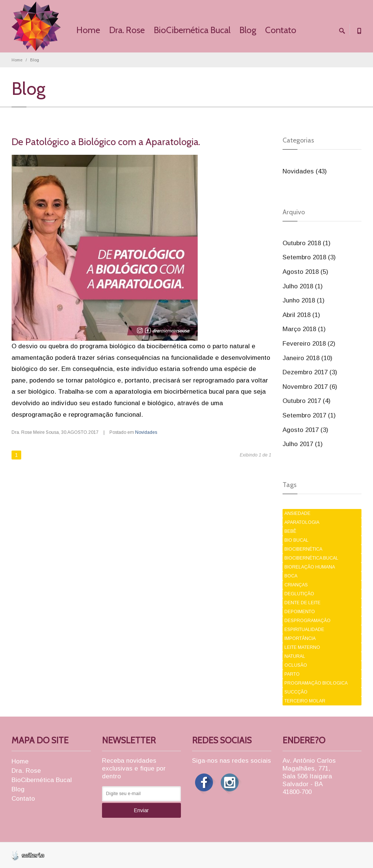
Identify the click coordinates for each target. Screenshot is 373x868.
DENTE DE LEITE (302, 603)
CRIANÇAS (296, 585)
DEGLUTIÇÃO (299, 594)
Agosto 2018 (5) (305, 272)
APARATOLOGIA (302, 522)
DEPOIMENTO (300, 612)
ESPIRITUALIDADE (304, 630)
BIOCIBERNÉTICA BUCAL (311, 558)
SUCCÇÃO (296, 692)
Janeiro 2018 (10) (307, 358)
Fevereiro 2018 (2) (309, 344)
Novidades (146, 432)
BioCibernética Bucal (192, 30)
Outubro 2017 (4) (307, 401)
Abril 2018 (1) (301, 315)
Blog (248, 30)
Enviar (141, 810)
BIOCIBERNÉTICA (303, 549)
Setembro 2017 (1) (309, 415)
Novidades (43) (305, 171)
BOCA (291, 576)
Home (88, 30)
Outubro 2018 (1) (307, 243)
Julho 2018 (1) (303, 286)
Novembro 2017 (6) (310, 387)
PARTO (292, 674)
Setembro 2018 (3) (309, 257)
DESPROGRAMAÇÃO (307, 621)
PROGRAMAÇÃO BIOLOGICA (316, 683)
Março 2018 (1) (304, 329)
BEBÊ (290, 531)
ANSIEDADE (297, 513)
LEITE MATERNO (302, 647)
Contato (281, 30)
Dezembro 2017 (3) (310, 372)
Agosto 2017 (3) (305, 430)
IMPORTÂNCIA (300, 638)
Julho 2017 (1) (303, 444)
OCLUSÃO (296, 665)
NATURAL (295, 656)
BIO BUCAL (297, 540)
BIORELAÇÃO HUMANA (310, 567)
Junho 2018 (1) (304, 300)
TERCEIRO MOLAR (305, 701)
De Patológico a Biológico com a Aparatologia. (106, 142)
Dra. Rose (127, 30)
